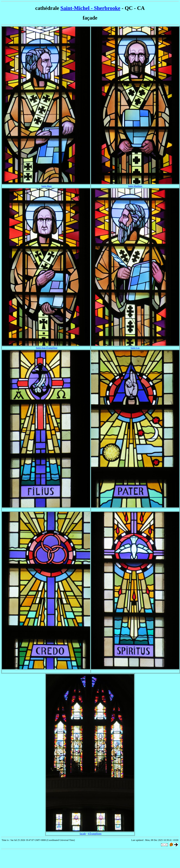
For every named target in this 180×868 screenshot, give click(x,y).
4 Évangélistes (95, 834)
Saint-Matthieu (135, 186)
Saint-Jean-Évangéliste (47, 348)
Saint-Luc (135, 348)
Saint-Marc (47, 186)
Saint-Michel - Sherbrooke (90, 8)
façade (83, 834)
